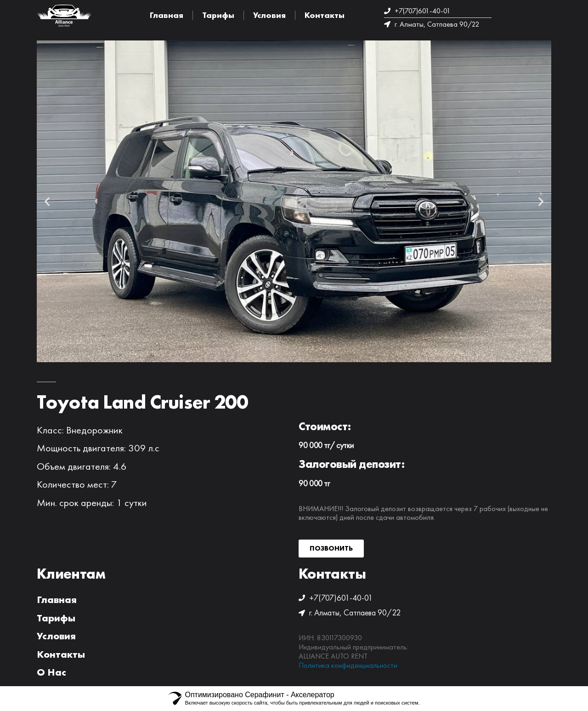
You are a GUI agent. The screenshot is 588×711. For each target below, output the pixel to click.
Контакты (325, 15)
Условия (269, 15)
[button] (47, 201)
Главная (167, 15)
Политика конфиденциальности (348, 665)
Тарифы (218, 15)
